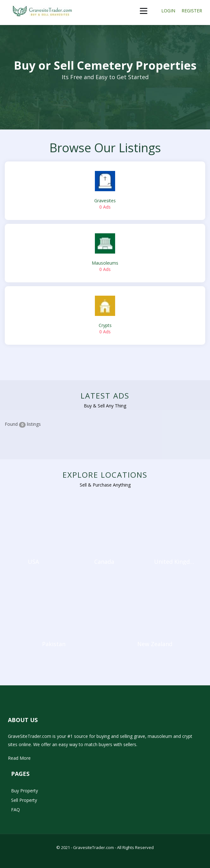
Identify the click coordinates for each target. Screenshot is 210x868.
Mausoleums (105, 253)
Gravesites (105, 191)
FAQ (15, 810)
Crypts (105, 315)
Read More (19, 758)
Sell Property (24, 800)
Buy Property (25, 791)
